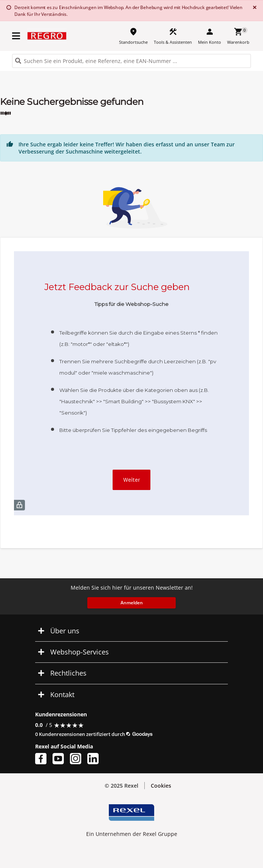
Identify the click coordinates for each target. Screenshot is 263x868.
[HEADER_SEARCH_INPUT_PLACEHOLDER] (131, 61)
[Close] (253, 7)
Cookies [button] (161, 786)
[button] (131, 631)
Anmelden (132, 603)
